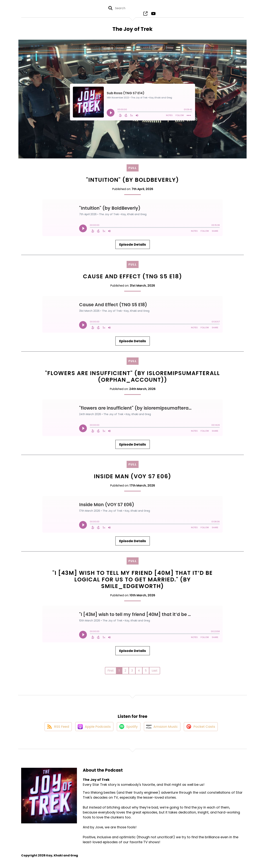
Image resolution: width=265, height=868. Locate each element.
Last (155, 673)
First (111, 673)
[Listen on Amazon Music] (163, 731)
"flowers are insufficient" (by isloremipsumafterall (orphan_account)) (132, 378)
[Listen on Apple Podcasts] (92, 731)
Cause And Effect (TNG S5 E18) (133, 279)
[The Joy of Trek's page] (146, 15)
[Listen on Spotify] (128, 731)
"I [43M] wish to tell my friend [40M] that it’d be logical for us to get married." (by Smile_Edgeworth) (133, 582)
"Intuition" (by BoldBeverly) (133, 182)
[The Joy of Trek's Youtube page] (152, 15)
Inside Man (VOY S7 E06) (133, 478)
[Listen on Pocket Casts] (203, 731)
